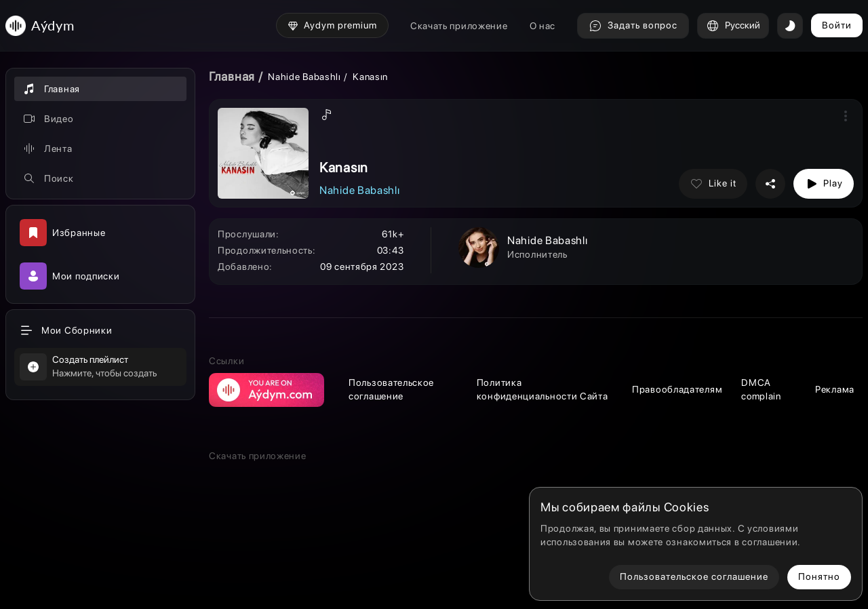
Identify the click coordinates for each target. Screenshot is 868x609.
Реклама (835, 389)
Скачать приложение (459, 26)
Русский (733, 26)
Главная (232, 76)
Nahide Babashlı (304, 77)
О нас (543, 26)
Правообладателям (677, 389)
